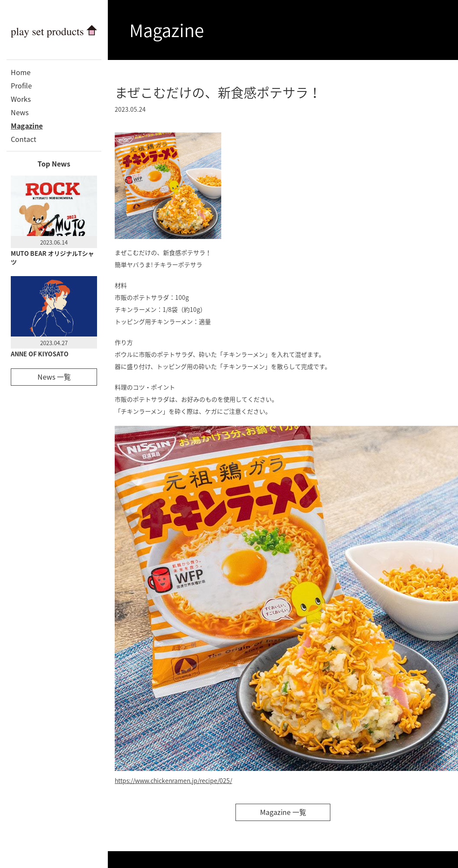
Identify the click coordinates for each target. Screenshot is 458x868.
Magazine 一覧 (283, 812)
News (20, 112)
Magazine (27, 126)
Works (21, 99)
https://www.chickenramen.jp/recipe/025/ (173, 780)
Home (21, 72)
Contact (24, 139)
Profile (21, 85)
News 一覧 (54, 377)
